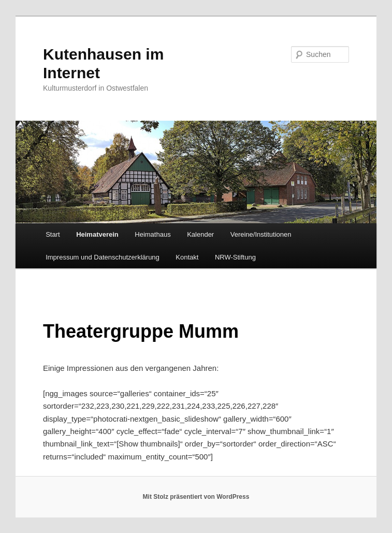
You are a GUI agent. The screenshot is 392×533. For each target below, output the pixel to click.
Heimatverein (97, 234)
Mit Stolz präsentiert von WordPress (196, 497)
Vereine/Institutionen (261, 234)
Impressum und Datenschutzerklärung (103, 257)
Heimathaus (153, 234)
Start (53, 234)
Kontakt (187, 257)
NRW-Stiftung (235, 257)
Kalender (200, 234)
